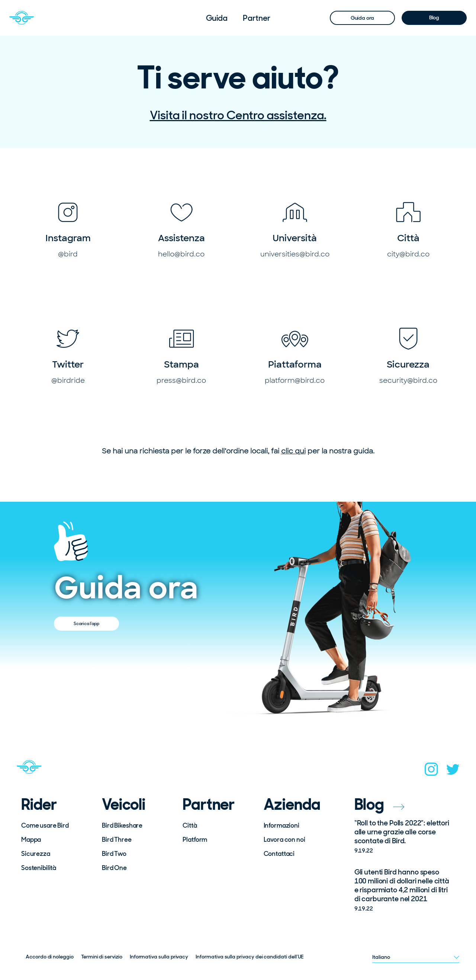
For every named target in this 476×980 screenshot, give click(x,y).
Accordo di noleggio (50, 957)
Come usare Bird (45, 825)
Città (190, 825)
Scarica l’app (86, 624)
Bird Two (114, 854)
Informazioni (282, 825)
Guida (217, 18)
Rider (39, 805)
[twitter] (453, 772)
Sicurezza (36, 854)
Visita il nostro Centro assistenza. (238, 115)
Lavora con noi (284, 840)
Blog (434, 17)
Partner (256, 18)
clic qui (293, 451)
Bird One (114, 868)
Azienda (292, 805)
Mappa (31, 840)
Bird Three (117, 840)
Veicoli (124, 805)
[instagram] (431, 772)
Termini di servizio (102, 957)
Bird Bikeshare (122, 825)
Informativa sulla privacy (159, 957)
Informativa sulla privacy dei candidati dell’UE (250, 957)
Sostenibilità (39, 868)
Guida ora (363, 18)
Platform (195, 840)
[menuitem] (217, 18)
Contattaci (279, 854)
